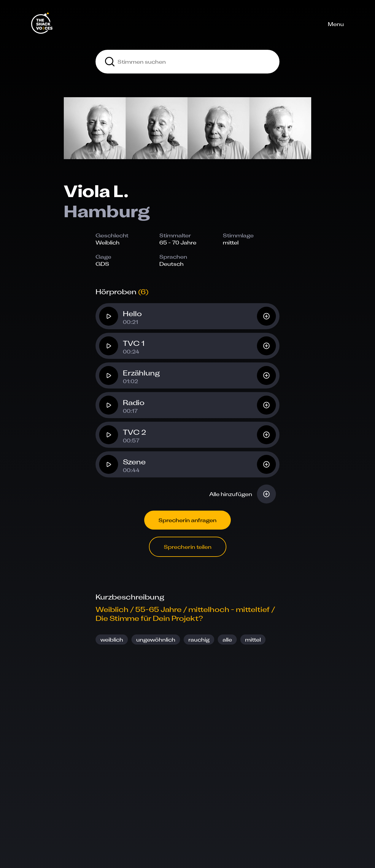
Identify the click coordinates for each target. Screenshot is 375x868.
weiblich (112, 640)
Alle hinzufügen (231, 494)
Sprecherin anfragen (188, 520)
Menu (336, 24)
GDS (102, 264)
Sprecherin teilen (188, 547)
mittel (253, 640)
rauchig (199, 640)
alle (227, 640)
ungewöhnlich (156, 640)
